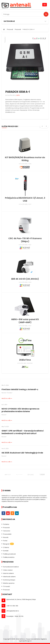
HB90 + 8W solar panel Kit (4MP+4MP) (25, 321)
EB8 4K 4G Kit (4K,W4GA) (25, 279)
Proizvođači (7, 534)
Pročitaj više (7, 398)
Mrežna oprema (9, 583)
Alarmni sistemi (8, 573)
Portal (5, 541)
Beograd (9, 544)
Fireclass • (10, 393)
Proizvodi (6, 528)
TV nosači (7, 586)
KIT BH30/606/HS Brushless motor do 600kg (25, 159)
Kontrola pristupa (9, 580)
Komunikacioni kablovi (11, 567)
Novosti (6, 537)
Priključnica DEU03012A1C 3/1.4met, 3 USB (25, 199)
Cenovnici (7, 531)
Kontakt (6, 551)
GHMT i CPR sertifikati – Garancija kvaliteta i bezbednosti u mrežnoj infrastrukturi (23, 432)
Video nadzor (8, 570)
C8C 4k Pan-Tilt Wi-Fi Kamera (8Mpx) (25, 240)
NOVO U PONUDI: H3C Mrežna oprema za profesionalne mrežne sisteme (20, 410)
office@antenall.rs (13, 611)
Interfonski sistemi (9, 577)
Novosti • (4, 393)
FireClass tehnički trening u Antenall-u (20, 389)
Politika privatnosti (9, 554)
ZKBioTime (25, 360)
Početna (6, 524)
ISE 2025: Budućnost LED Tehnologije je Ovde (22, 453)
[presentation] (42, 127)
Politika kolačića (9, 557)
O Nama (6, 547)
